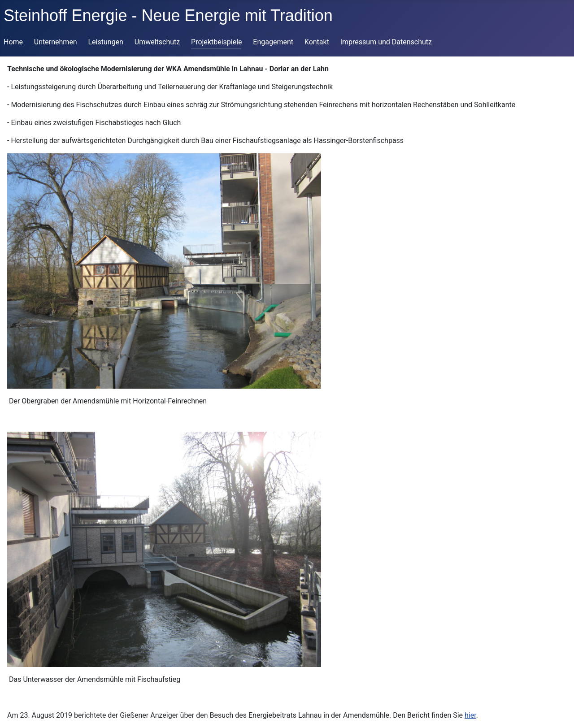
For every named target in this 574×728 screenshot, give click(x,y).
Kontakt (317, 42)
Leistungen (106, 42)
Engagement (273, 42)
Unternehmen (56, 42)
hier (470, 715)
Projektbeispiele (217, 42)
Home (13, 42)
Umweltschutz (157, 42)
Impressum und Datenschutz (386, 42)
